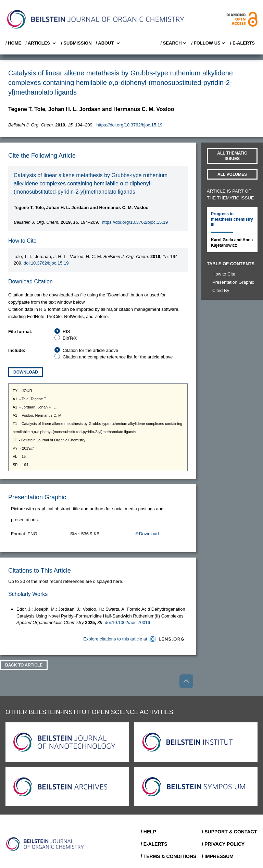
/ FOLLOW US (209, 43)
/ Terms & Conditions (169, 856)
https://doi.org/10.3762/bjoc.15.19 (129, 125)
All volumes (232, 174)
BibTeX (70, 338)
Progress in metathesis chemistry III (232, 219)
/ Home (13, 43)
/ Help (148, 832)
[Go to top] (186, 681)
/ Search (174, 43)
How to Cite (224, 274)
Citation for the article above (90, 350)
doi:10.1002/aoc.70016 (127, 622)
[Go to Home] (45, 844)
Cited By (221, 290)
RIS (66, 332)
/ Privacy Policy (223, 844)
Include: (17, 350)
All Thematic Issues (232, 156)
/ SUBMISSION (76, 43)
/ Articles (41, 43)
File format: (20, 332)
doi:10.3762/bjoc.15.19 (46, 263)
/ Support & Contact (229, 832)
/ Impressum (218, 856)
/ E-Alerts (242, 43)
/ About (108, 43)
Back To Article (24, 665)
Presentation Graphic (233, 282)
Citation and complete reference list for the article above (118, 357)
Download (26, 372)
